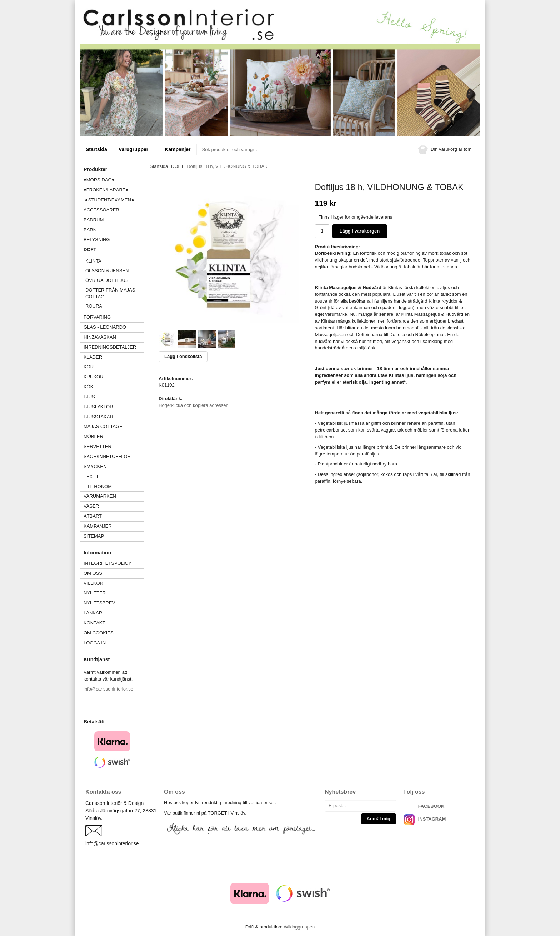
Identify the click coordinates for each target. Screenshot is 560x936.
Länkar (93, 613)
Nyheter (95, 593)
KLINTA (115, 261)
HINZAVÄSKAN (100, 337)
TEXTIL (114, 476)
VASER (91, 506)
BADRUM (94, 220)
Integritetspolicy (107, 563)
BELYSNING (97, 240)
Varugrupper (136, 149)
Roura (94, 306)
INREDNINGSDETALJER (110, 347)
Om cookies (99, 633)
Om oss (93, 573)
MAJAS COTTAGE (103, 426)
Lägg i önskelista (183, 356)
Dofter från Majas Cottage (110, 293)
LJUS (114, 397)
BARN (90, 230)
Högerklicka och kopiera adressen (194, 405)
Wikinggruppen (299, 927)
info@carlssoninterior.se (108, 689)
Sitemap (94, 536)
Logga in (95, 643)
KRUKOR (94, 377)
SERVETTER (97, 446)
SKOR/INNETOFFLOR (107, 456)
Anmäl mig (379, 819)
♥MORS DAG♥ (99, 180)
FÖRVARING (97, 317)
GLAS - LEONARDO (105, 327)
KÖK (88, 387)
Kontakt (94, 623)
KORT (90, 367)
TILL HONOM (98, 486)
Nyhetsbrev (99, 603)
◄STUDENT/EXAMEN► (110, 200)
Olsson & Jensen (107, 271)
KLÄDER (114, 357)
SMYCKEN (114, 466)
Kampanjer (177, 149)
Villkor (93, 583)
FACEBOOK (431, 806)
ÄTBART (114, 516)
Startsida (96, 149)
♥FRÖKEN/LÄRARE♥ (106, 190)
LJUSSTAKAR (98, 417)
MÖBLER (93, 436)
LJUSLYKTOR (98, 407)
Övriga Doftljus (107, 280)
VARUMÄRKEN (114, 496)
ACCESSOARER (114, 210)
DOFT (114, 250)
